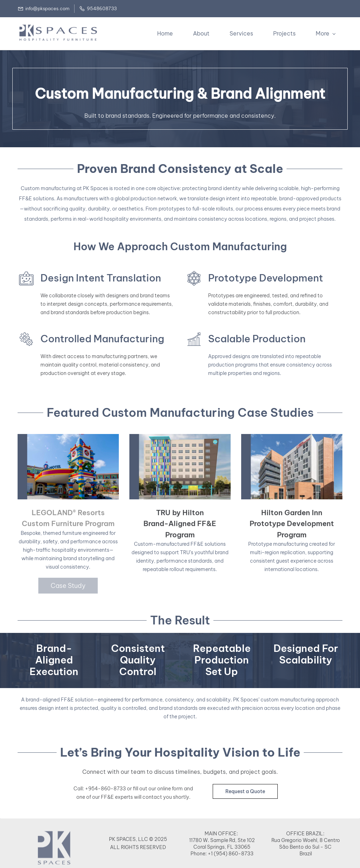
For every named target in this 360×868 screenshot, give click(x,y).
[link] (54, 859)
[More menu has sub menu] (327, 33)
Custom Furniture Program (68, 523)
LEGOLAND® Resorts (68, 512)
